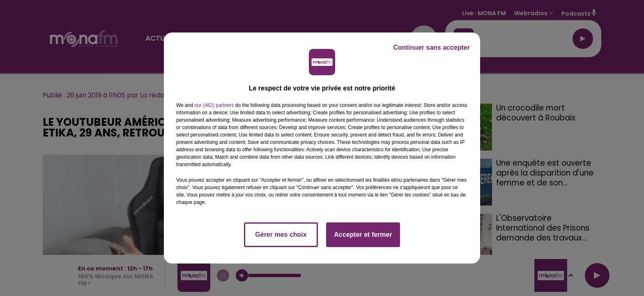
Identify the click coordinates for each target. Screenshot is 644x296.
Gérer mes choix (281, 235)
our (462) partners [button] (214, 105)
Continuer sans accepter (431, 47)
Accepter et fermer (363, 235)
